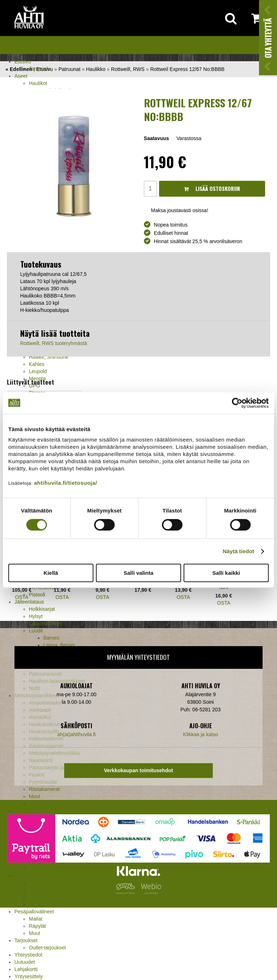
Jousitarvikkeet (46, 804)
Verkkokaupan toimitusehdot (138, 770)
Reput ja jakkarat (48, 904)
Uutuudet (25, 962)
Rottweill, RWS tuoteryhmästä (54, 343)
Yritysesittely (29, 976)
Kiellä (51, 573)
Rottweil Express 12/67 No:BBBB (187, 69)
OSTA (22, 597)
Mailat (36, 919)
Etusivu (23, 62)
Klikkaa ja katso (200, 734)
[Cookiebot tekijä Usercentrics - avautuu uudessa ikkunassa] (237, 403)
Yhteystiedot (28, 955)
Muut (34, 933)
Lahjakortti (26, 969)
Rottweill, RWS (128, 69)
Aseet (21, 76)
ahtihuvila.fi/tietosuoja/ (65, 483)
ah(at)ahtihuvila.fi (77, 734)
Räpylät (37, 926)
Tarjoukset (26, 940)
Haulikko (96, 69)
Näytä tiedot (239, 551)
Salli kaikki (226, 573)
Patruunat (69, 69)
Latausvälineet (45, 623)
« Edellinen (19, 69)
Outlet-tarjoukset (47, 948)
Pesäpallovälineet (34, 912)
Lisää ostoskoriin (212, 189)
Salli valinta (139, 573)
